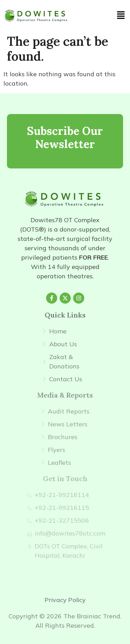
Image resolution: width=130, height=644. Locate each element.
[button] (121, 15)
